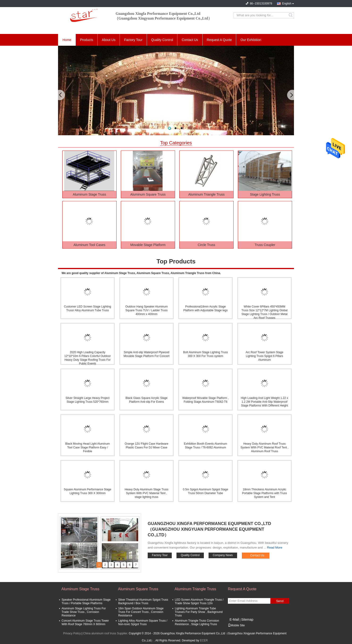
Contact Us (190, 40)
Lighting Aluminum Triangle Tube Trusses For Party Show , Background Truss (199, 612)
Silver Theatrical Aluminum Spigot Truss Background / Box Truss (143, 601)
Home (67, 40)
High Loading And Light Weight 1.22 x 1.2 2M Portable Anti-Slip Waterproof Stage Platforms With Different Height (265, 402)
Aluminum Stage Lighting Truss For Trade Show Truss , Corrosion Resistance (84, 612)
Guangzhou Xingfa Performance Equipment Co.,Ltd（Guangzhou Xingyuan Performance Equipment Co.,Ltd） (209, 529)
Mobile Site (236, 625)
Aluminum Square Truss (148, 194)
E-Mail (234, 619)
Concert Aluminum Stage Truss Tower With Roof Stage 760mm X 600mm (85, 622)
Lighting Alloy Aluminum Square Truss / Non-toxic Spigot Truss (143, 622)
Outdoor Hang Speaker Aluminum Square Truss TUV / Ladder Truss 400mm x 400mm (146, 310)
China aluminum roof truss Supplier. (106, 633)
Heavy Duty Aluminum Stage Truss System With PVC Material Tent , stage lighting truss (146, 493)
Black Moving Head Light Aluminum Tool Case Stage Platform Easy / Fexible (88, 447)
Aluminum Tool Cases (89, 245)
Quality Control (162, 40)
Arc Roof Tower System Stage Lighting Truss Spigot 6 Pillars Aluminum (264, 356)
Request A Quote (219, 40)
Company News (223, 555)
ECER (204, 640)
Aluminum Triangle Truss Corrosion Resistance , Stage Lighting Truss (197, 622)
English (287, 4)
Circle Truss (206, 245)
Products (86, 40)
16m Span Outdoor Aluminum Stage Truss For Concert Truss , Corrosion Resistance (141, 612)
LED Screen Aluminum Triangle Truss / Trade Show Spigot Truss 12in (199, 601)
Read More (275, 548)
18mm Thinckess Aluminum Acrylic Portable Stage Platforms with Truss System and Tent (265, 493)
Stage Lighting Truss (265, 194)
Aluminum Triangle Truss (206, 194)
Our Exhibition (251, 40)
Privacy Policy (72, 633)
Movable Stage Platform (148, 245)
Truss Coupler (265, 245)
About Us (109, 40)
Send (280, 601)
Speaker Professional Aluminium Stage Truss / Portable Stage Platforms (86, 601)
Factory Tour (133, 40)
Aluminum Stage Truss (90, 194)
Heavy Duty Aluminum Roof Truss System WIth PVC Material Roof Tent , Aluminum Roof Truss (264, 447)
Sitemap (247, 619)
